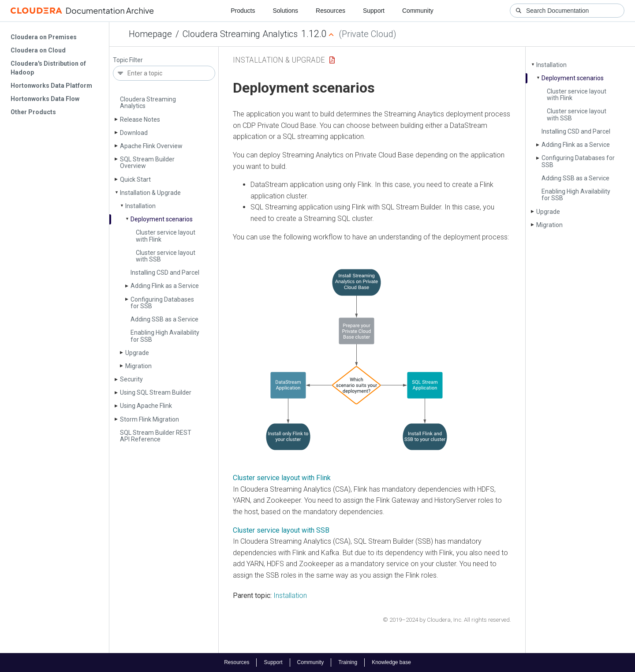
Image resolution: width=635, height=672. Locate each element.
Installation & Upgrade (150, 193)
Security (131, 379)
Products (243, 11)
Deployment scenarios (162, 219)
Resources (331, 11)
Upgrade (137, 353)
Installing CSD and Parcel (165, 273)
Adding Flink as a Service (165, 286)
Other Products (33, 112)
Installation (140, 206)
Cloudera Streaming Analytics (240, 34)
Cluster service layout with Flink (166, 236)
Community (418, 11)
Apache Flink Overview (151, 146)
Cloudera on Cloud (38, 50)
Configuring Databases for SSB (162, 303)
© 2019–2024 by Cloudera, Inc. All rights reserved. (447, 620)
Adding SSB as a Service (164, 319)
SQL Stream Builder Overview (147, 162)
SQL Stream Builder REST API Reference (156, 436)
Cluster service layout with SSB (166, 256)
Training (348, 662)
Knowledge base (391, 662)
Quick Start (135, 179)
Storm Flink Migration (149, 419)
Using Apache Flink (146, 406)
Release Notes (140, 119)
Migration (138, 366)
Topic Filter (128, 60)
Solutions (285, 11)
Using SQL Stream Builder (156, 392)
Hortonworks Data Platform (51, 86)
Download (134, 133)
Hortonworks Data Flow (45, 99)
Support (374, 11)
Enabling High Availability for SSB (165, 336)
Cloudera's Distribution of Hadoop (48, 68)
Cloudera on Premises (44, 37)
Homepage (150, 34)
